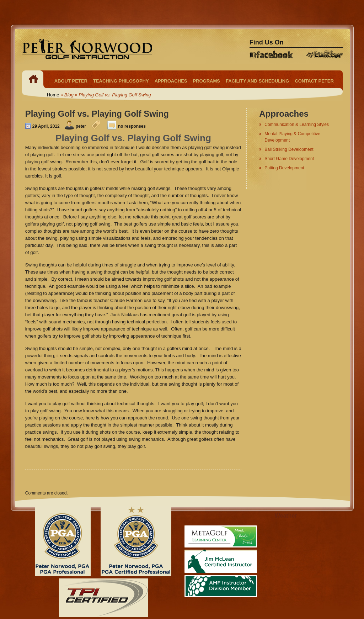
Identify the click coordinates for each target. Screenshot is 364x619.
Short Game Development (289, 159)
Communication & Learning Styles (297, 125)
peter (81, 126)
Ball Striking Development (289, 149)
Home (53, 95)
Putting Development (284, 168)
